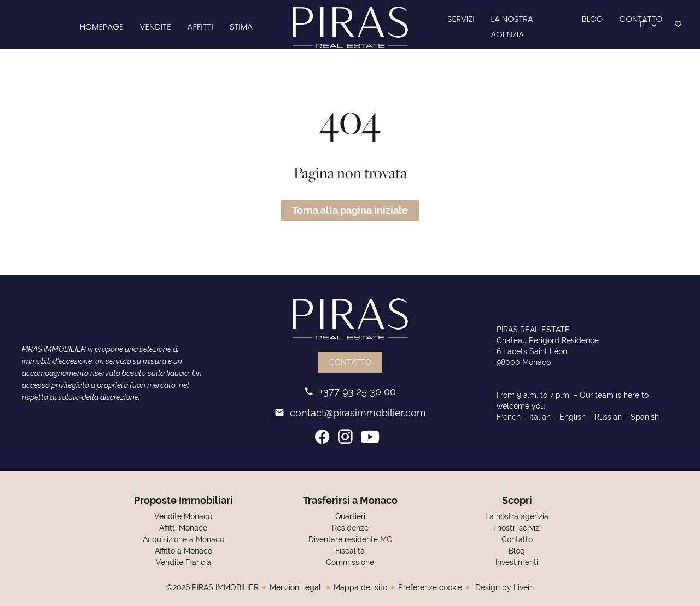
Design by (503, 587)
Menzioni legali (296, 587)
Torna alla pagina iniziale (350, 210)
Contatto (350, 362)
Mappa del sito (360, 587)
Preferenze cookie (430, 587)
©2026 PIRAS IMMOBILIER (212, 587)
